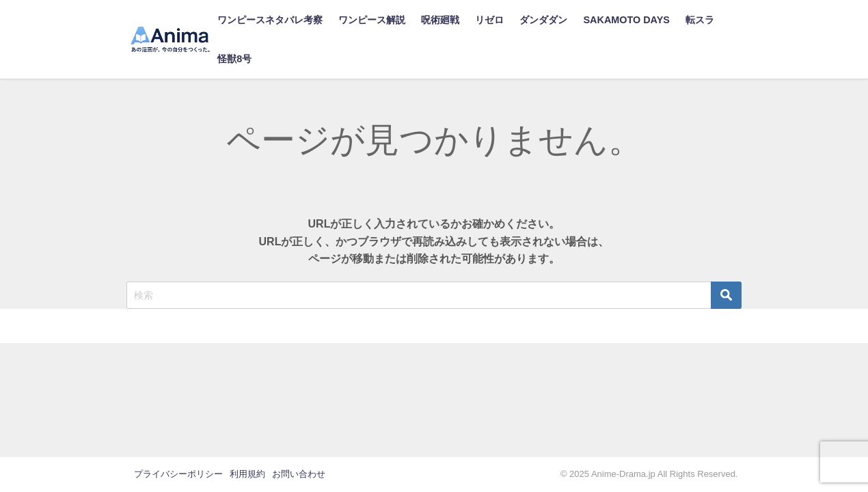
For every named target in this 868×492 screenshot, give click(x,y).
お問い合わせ (299, 474)
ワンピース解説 (372, 20)
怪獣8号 (234, 59)
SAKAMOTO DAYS (627, 20)
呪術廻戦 (440, 20)
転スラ (700, 20)
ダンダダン (543, 20)
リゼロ (489, 20)
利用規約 (247, 474)
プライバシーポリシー (178, 474)
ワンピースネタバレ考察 (270, 20)
